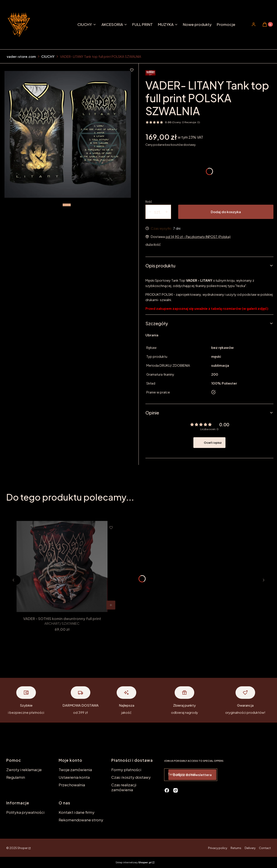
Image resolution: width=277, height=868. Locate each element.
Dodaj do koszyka (226, 212)
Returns (236, 848)
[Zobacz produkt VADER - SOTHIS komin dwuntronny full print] (111, 605)
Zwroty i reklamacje (24, 770)
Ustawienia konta (74, 777)
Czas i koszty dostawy (131, 777)
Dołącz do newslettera (192, 775)
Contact (265, 848)
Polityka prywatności (25, 812)
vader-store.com (21, 56)
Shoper (23, 848)
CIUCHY (48, 56)
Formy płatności (126, 770)
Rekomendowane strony (81, 820)
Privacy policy (218, 848)
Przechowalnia (72, 785)
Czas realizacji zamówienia (124, 787)
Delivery (250, 848)
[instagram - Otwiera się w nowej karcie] (176, 790)
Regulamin (16, 777)
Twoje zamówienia (75, 770)
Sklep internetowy (133, 862)
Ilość (149, 202)
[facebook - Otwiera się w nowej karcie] (167, 790)
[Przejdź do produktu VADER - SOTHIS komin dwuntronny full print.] (62, 566)
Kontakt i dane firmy (77, 812)
